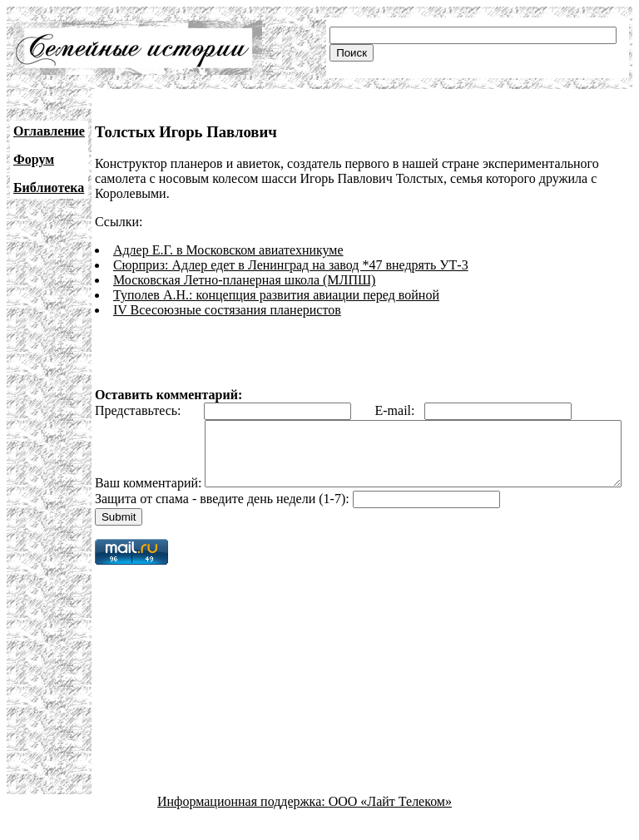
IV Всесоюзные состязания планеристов (227, 310)
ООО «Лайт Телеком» (390, 825)
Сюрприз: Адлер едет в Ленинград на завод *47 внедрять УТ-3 (291, 265)
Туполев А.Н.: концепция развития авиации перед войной (276, 295)
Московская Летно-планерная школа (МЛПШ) (245, 280)
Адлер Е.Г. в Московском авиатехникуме (228, 250)
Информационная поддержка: (243, 825)
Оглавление (49, 131)
